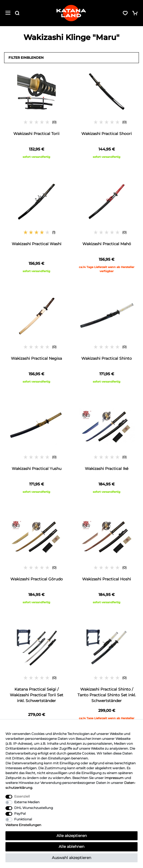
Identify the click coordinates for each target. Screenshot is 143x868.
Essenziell (22, 796)
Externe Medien (27, 802)
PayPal (20, 813)
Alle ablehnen (71, 847)
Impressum (114, 778)
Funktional (23, 819)
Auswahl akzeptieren (71, 858)
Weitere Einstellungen (23, 825)
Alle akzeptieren (72, 836)
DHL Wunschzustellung (34, 808)
